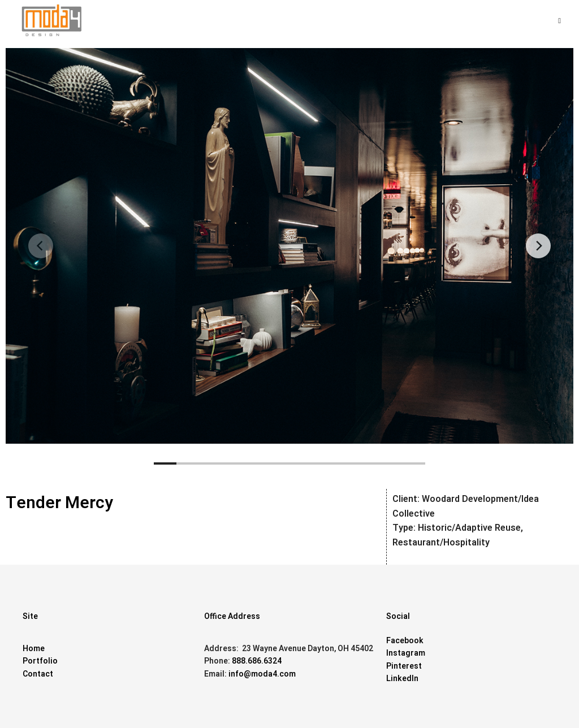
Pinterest (404, 666)
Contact (38, 674)
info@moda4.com (262, 674)
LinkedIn (402, 679)
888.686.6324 (257, 661)
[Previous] (41, 246)
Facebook (405, 641)
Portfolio (40, 661)
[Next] (538, 246)
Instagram (406, 653)
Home (34, 649)
